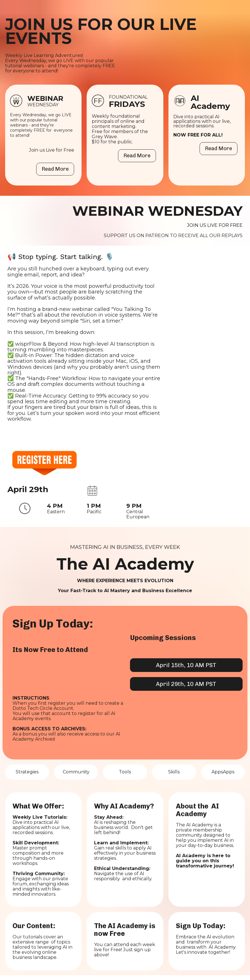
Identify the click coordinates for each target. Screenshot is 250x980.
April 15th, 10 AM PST (186, 665)
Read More (55, 169)
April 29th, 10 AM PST (186, 684)
